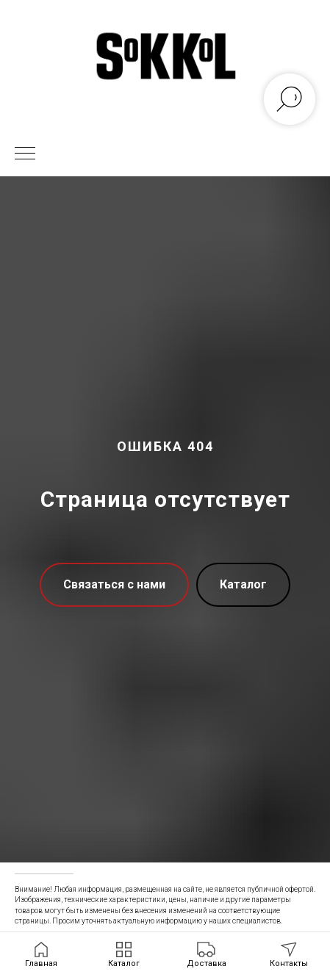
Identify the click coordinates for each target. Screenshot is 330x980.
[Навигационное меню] (25, 154)
